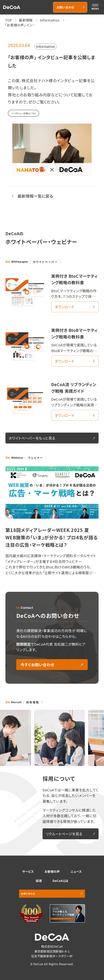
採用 (39, 881)
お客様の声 (52, 871)
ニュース (76, 871)
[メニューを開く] (95, 7)
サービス (28, 871)
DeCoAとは (60, 881)
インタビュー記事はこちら (24, 113)
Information (46, 47)
